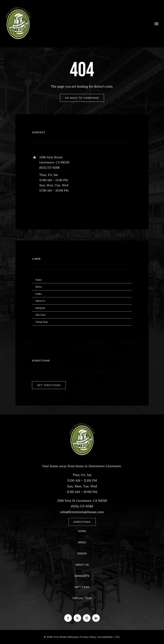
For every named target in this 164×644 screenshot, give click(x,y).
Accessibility (105, 637)
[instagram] (54, 206)
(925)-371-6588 (82, 506)
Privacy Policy (88, 637)
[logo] (18, 8)
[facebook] (36, 206)
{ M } (117, 637)
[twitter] (45, 206)
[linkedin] (96, 618)
